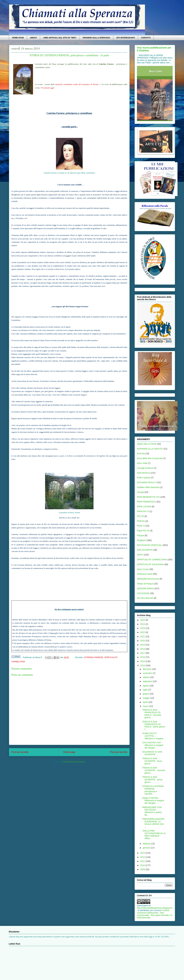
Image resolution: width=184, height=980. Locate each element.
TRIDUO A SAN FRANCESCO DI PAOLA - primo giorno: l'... (154, 725)
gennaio (147, 848)
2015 (143, 661)
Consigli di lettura (145, 468)
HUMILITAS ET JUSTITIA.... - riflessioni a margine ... (154, 736)
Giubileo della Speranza (148, 487)
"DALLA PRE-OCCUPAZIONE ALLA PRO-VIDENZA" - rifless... (154, 835)
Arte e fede (142, 463)
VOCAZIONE (143, 593)
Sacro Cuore (143, 569)
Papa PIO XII (143, 531)
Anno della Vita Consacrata (150, 458)
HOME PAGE (18, 38)
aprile (146, 702)
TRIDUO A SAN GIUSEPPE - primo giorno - (152, 780)
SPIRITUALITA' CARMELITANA (152, 560)
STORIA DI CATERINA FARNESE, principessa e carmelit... (153, 790)
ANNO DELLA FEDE (147, 444)
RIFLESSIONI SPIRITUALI (150, 545)
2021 (143, 637)
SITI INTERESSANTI (126, 38)
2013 (143, 853)
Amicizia (141, 453)
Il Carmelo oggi (47, 88)
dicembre (147, 669)
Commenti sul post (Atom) (74, 762)
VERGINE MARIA (145, 588)
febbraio (147, 844)
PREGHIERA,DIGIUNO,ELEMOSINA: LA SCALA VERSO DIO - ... (154, 823)
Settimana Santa (145, 574)
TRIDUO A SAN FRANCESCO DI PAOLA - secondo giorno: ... (152, 714)
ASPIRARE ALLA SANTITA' (150, 449)
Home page (69, 752)
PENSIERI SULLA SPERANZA (97, 38)
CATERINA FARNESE (94, 657)
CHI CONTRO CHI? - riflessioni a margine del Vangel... (153, 745)
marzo (146, 706)
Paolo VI (141, 526)
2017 (143, 653)
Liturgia (140, 492)
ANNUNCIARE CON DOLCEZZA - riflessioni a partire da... (152, 811)
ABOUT (33, 38)
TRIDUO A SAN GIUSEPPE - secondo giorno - (154, 770)
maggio (146, 698)
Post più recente (20, 752)
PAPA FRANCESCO (146, 502)
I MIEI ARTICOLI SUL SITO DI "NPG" (60, 38)
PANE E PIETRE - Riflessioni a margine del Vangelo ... (153, 801)
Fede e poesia (144, 478)
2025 (143, 620)
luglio (145, 690)
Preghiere (142, 540)
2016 (143, 657)
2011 (143, 861)
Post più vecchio (119, 752)
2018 (143, 649)
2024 (143, 624)
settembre (148, 681)
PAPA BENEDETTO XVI (148, 497)
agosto (146, 686)
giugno (146, 694)
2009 (143, 869)
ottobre (146, 677)
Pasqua (140, 535)
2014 (143, 665)
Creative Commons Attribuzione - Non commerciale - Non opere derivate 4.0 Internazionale (155, 914)
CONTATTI (146, 38)
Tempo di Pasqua (145, 584)
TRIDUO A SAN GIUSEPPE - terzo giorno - (152, 761)
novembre (148, 673)
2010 (143, 865)
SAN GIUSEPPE (145, 550)
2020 (143, 641)
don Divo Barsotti (145, 598)
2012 (143, 857)
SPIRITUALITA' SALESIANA (150, 564)
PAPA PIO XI (143, 511)
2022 (143, 632)
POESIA (141, 521)
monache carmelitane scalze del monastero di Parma (77, 84)
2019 (143, 645)
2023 (143, 628)
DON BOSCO (143, 473)
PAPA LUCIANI (144, 507)
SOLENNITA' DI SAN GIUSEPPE (152, 753)
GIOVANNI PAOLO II (147, 482)
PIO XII (140, 516)
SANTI (140, 555)
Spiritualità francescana (148, 579)
